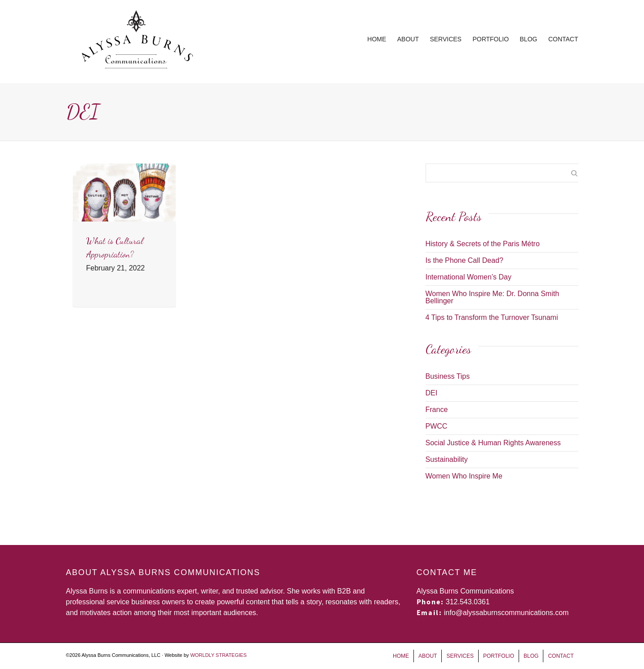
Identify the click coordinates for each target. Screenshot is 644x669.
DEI (432, 393)
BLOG (529, 39)
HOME (377, 39)
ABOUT (408, 39)
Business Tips (448, 376)
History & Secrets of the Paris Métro (483, 244)
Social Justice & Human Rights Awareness (493, 443)
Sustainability (447, 459)
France (437, 410)
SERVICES (446, 39)
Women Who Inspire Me (464, 476)
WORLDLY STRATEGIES (218, 655)
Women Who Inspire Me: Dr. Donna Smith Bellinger (493, 297)
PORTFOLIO (491, 39)
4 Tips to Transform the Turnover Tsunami (492, 317)
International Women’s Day (469, 277)
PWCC (437, 426)
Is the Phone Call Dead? (464, 260)
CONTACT (563, 39)
